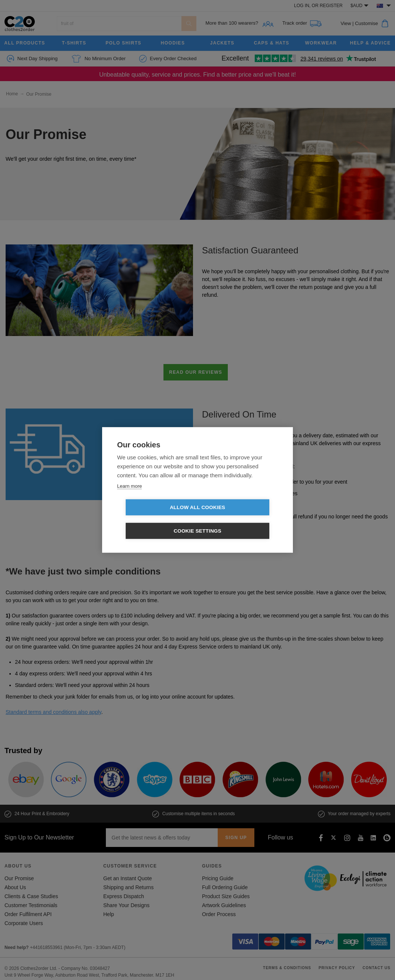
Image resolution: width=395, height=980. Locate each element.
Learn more (129, 498)
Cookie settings (241, 519)
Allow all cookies (154, 519)
